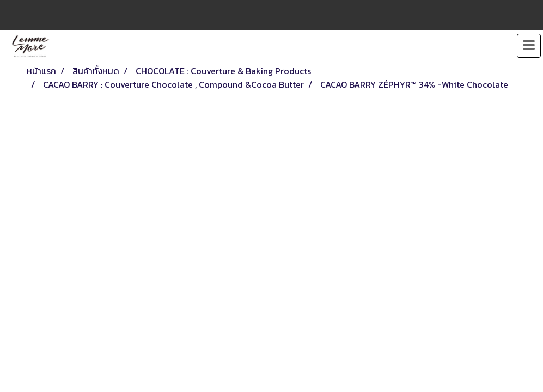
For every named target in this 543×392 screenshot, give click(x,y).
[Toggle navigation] (529, 46)
